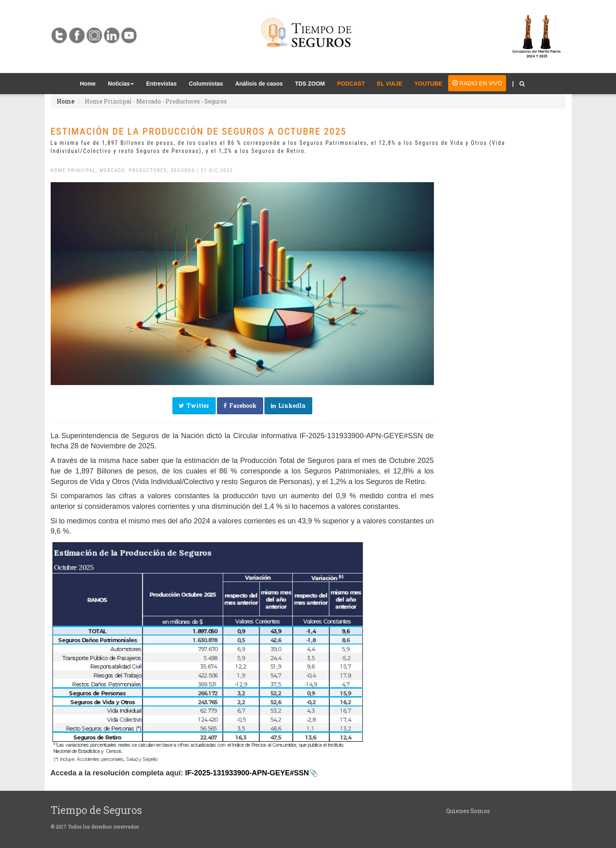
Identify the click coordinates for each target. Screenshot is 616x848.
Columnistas (206, 84)
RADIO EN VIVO (477, 83)
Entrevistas (161, 84)
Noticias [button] (121, 84)
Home (91, 83)
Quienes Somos (468, 811)
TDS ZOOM (310, 84)
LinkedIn (288, 406)
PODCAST (351, 84)
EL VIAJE (390, 84)
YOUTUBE (428, 84)
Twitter (194, 406)
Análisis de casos (259, 84)
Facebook (240, 406)
